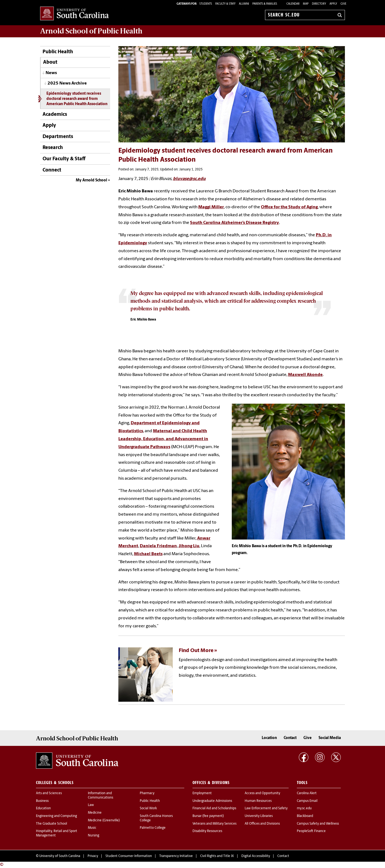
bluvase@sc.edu (189, 179)
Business (42, 801)
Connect (52, 170)
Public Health (58, 52)
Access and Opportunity (262, 793)
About (50, 62)
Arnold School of (91, 31)
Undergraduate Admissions (212, 801)
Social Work (148, 808)
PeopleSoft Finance (311, 831)
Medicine (95, 813)
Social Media (330, 738)
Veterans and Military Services (214, 824)
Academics (55, 115)
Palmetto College (153, 828)
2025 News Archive (67, 83)
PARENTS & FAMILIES (265, 4)
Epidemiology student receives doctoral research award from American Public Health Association (77, 99)
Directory (319, 4)
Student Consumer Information (129, 856)
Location (269, 738)
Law (91, 805)
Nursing (94, 836)
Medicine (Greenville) (104, 821)
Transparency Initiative (176, 856)
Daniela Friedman (158, 546)
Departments (58, 137)
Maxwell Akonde (305, 375)
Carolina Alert (307, 793)
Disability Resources (207, 831)
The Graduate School (51, 824)
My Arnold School (91, 180)
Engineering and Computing (56, 816)
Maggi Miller (211, 207)
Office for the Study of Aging (289, 207)
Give (343, 4)
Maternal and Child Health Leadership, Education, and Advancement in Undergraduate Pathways (163, 439)
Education (43, 808)
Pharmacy (147, 793)
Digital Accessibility (256, 856)
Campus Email (307, 801)
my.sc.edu (304, 808)
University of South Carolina (60, 856)
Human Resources (258, 801)
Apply (333, 4)
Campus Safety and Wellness (318, 824)
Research (53, 148)
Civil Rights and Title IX (217, 856)
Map (306, 4)
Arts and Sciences (49, 793)
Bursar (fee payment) (208, 816)
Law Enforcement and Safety (266, 808)
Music (92, 828)
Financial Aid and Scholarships (214, 808)
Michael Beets (148, 554)
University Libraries (259, 816)
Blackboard (305, 816)
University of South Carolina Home (74, 14)
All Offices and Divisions (262, 824)
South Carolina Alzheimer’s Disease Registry (235, 223)
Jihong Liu (189, 546)
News (51, 73)
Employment (202, 793)
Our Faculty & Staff (64, 159)
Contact (290, 738)
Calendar (293, 4)
